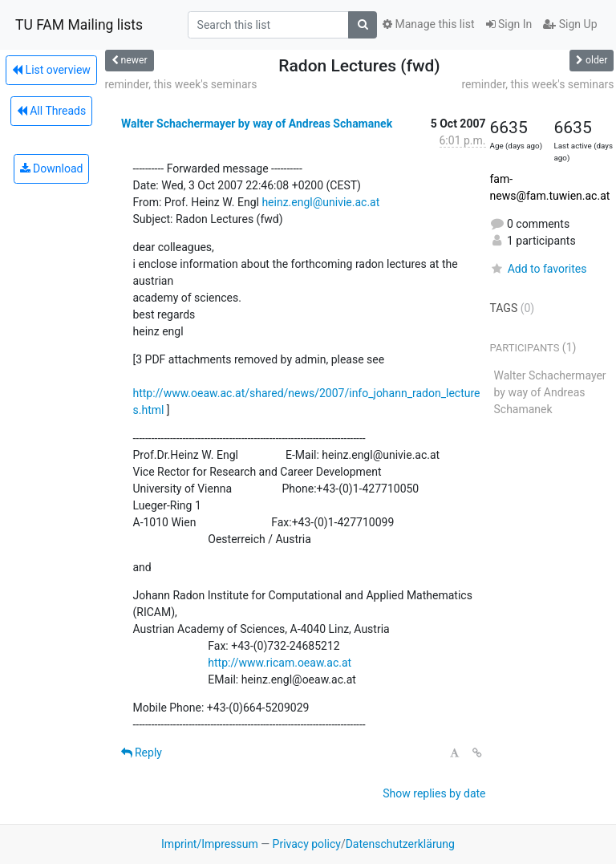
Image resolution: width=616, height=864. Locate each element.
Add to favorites (539, 269)
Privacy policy (307, 844)
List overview (51, 70)
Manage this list (428, 24)
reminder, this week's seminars (181, 84)
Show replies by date (434, 793)
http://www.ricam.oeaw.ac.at (280, 663)
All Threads (51, 111)
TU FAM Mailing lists (79, 25)
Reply (142, 752)
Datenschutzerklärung (400, 844)
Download (52, 168)
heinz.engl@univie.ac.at (320, 202)
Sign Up (570, 24)
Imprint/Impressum (210, 844)
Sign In (509, 24)
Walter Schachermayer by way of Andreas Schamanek (257, 124)
